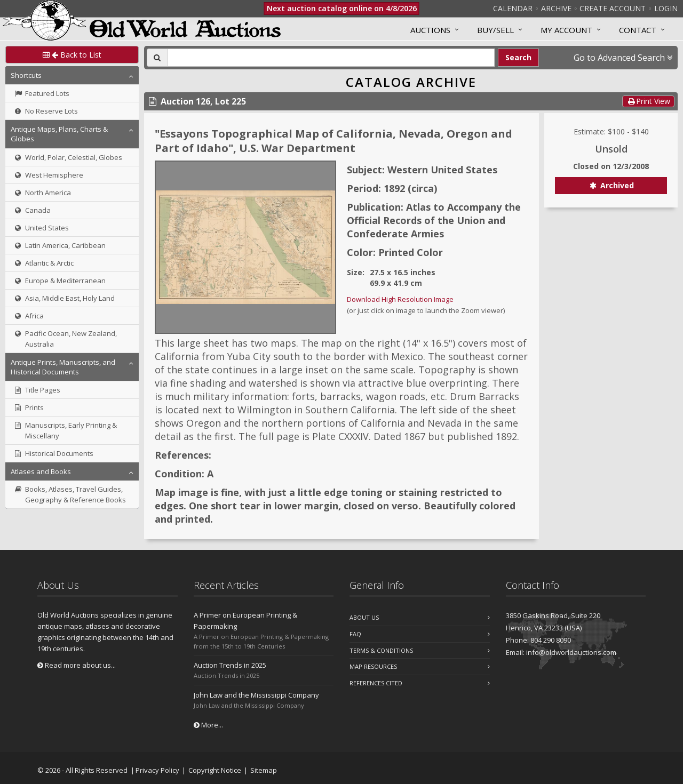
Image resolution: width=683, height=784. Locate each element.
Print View (648, 101)
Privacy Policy (157, 770)
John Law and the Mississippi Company (256, 695)
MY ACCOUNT (566, 30)
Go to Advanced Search (623, 58)
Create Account (613, 8)
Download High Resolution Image (400, 299)
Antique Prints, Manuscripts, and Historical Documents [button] (63, 367)
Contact (638, 30)
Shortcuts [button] (26, 75)
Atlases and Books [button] (41, 471)
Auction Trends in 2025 (230, 665)
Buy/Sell (495, 30)
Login (666, 8)
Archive (556, 8)
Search (518, 57)
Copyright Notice (215, 770)
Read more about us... (77, 665)
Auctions (430, 30)
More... (208, 725)
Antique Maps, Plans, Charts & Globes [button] (59, 134)
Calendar (513, 8)
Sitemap (264, 770)
